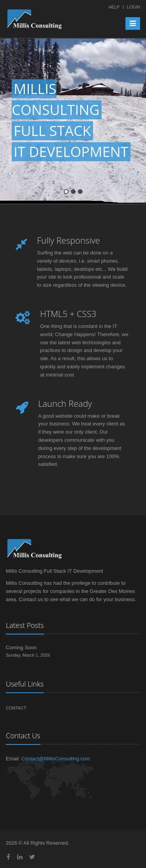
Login (134, 7)
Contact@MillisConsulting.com (56, 759)
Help (114, 7)
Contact (16, 708)
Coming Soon (21, 648)
